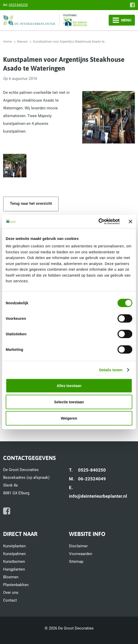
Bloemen (11, 577)
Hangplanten (14, 569)
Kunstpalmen (14, 554)
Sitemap (76, 562)
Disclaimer (78, 546)
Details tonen (111, 370)
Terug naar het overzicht (31, 203)
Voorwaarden (81, 554)
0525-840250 (18, 5)
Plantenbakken (16, 585)
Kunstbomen (14, 562)
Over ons (11, 593)
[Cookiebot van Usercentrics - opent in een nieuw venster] (97, 221)
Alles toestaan (69, 385)
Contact (10, 600)
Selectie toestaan (69, 402)
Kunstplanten (14, 546)
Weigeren (69, 418)
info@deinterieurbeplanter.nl (98, 496)
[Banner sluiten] (130, 221)
